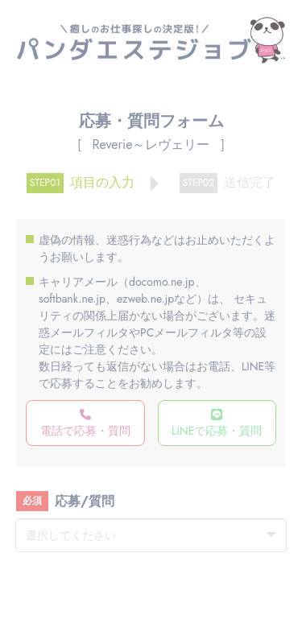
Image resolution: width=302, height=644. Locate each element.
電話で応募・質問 (85, 424)
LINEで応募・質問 (217, 424)
